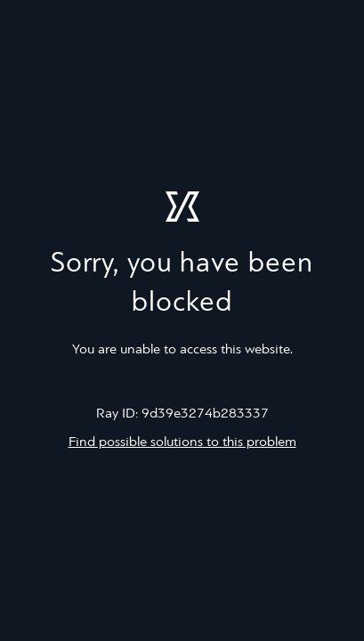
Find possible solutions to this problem (182, 442)
